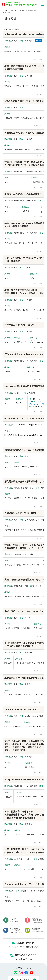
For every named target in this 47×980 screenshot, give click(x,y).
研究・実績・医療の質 (29, 11)
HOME (5, 11)
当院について (14, 11)
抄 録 (39, 41)
